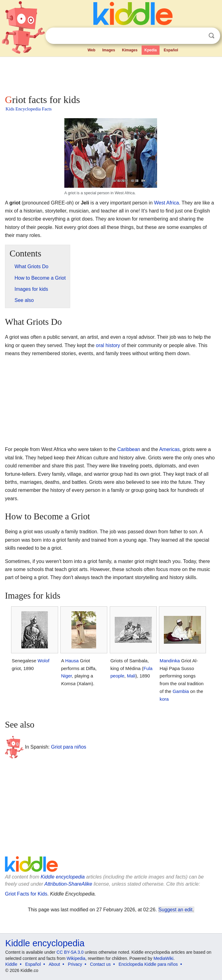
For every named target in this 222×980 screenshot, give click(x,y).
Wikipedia (76, 958)
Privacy (75, 964)
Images (109, 50)
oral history (108, 345)
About (55, 964)
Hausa (72, 661)
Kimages (130, 50)
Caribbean (129, 449)
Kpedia (151, 50)
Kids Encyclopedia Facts (29, 109)
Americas (170, 449)
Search (211, 36)
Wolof (44, 661)
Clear (199, 36)
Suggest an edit (176, 910)
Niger (66, 676)
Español (171, 50)
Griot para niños (69, 747)
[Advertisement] (111, 74)
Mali (131, 676)
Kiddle (11, 964)
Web (91, 50)
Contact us (100, 964)
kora (164, 699)
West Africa (166, 203)
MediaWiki (163, 958)
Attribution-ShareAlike (68, 884)
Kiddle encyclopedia (63, 877)
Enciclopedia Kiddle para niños (148, 964)
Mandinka (170, 661)
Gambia (181, 691)
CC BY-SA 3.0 (70, 952)
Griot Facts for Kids (26, 894)
